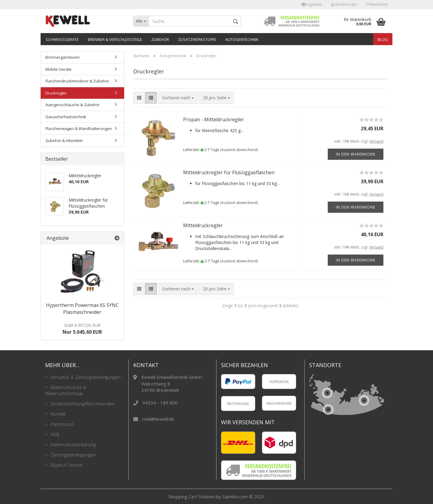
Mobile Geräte (58, 69)
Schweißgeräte (62, 39)
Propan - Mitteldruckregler (213, 119)
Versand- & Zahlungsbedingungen (85, 377)
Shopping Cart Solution (192, 496)
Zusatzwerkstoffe (197, 39)
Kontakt (58, 414)
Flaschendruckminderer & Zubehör (77, 81)
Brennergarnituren (63, 57)
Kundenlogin (344, 4)
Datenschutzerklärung (72, 444)
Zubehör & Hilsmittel (64, 141)
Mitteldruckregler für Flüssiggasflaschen (229, 172)
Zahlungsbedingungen (73, 455)
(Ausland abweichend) (239, 150)
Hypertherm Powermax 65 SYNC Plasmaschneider (82, 309)
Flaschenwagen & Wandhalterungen (79, 128)
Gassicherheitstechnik (66, 117)
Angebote (312, 4)
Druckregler (56, 93)
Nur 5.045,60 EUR (82, 329)
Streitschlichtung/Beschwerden (82, 404)
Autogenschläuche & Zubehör (73, 105)
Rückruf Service (66, 465)
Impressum (62, 424)
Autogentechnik (242, 39)
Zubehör (160, 39)
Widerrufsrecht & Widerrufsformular (66, 390)
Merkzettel (377, 4)
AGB (54, 434)
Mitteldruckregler (203, 225)
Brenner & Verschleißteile (115, 39)
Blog (383, 39)
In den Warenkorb (356, 154)
